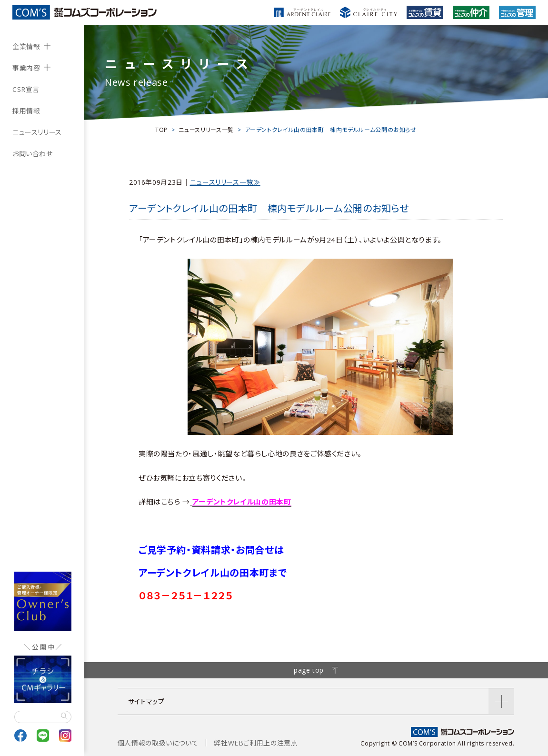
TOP (161, 130)
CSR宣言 (26, 89)
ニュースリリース (37, 132)
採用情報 (26, 111)
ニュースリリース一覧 (206, 130)
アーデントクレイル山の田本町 (242, 502)
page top (316, 670)
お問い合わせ (33, 154)
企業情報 (26, 46)
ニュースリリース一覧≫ (225, 182)
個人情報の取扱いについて (158, 743)
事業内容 (26, 68)
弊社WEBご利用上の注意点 (256, 743)
